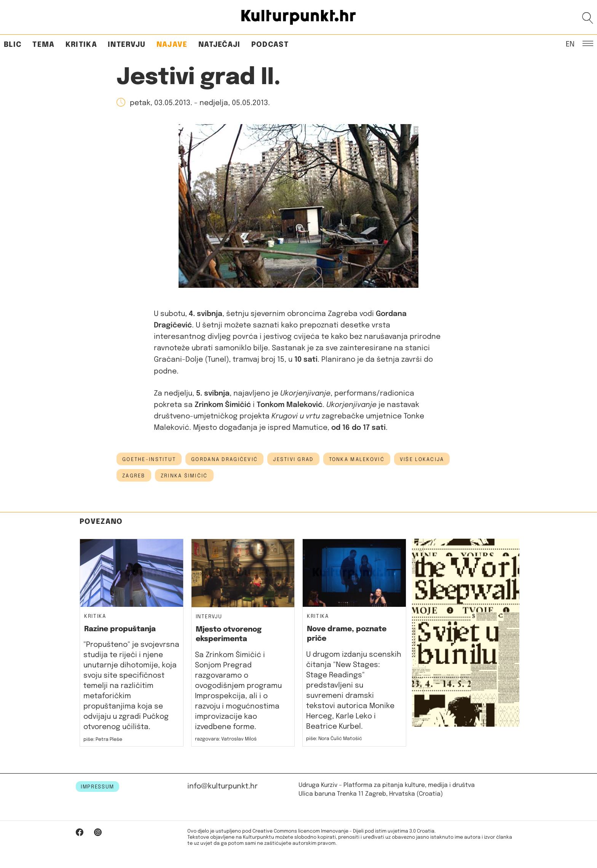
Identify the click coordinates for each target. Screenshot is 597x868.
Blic (13, 45)
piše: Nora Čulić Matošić (334, 739)
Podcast (270, 45)
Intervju (127, 45)
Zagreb (134, 476)
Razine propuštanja (120, 629)
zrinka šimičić (184, 476)
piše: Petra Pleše (103, 740)
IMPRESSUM (97, 787)
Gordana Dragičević (224, 460)
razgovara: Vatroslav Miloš (226, 739)
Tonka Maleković (357, 460)
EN (570, 44)
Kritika (81, 45)
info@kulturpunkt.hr (223, 786)
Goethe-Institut (149, 460)
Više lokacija (422, 460)
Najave (172, 45)
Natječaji (219, 45)
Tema (43, 45)
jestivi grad (293, 460)
